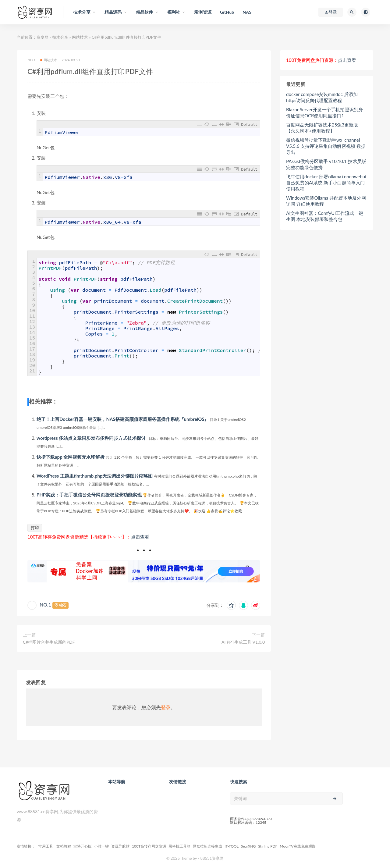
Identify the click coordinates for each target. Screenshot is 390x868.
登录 (166, 707)
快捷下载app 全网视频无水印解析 (71, 457)
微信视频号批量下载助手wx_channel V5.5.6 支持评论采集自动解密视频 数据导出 (326, 146)
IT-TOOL (232, 846)
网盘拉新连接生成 (207, 846)
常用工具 (46, 846)
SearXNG (248, 846)
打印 (35, 528)
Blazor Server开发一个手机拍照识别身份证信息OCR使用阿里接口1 (324, 112)
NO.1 (32, 60)
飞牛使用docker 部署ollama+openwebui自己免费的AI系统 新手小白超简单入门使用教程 (326, 183)
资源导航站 (120, 846)
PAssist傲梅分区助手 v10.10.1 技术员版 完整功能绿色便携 (326, 164)
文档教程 (64, 846)
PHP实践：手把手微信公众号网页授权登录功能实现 (89, 495)
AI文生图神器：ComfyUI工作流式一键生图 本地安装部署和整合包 (325, 216)
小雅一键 (101, 846)
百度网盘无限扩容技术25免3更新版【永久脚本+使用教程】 (322, 128)
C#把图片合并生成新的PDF (49, 642)
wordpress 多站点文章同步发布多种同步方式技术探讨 (91, 438)
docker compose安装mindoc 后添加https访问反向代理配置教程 (322, 97)
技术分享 (60, 37)
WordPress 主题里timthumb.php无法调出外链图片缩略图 (95, 476)
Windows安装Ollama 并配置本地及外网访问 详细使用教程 (326, 201)
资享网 (43, 37)
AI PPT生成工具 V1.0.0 (243, 642)
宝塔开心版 (83, 846)
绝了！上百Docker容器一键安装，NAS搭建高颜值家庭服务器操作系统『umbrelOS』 (123, 419)
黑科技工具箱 (179, 846)
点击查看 (140, 537)
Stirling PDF (268, 846)
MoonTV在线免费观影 (298, 846)
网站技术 (80, 37)
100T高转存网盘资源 (149, 846)
